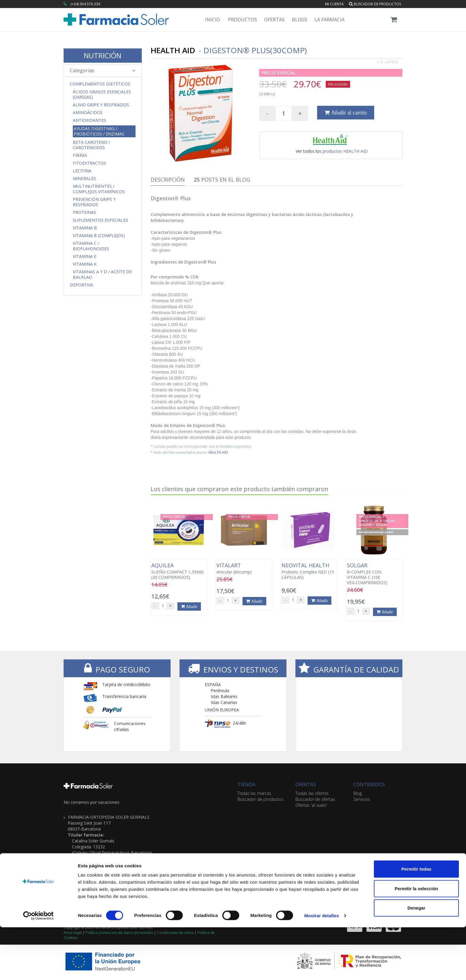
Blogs (300, 20)
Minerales (84, 179)
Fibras (80, 155)
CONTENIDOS (369, 784)
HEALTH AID (218, 452)
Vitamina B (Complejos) (99, 236)
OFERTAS (306, 784)
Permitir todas (417, 922)
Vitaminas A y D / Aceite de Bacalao (102, 275)
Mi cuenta (334, 4)
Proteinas (84, 212)
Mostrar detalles (322, 968)
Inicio (212, 20)
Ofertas (274, 20)
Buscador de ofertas (315, 799)
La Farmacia (329, 20)
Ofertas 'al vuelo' (311, 805)
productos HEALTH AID (345, 151)
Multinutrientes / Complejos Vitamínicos (99, 189)
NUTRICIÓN (103, 55)
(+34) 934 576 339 (85, 4)
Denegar (416, 961)
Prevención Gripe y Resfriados (94, 202)
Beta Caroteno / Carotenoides (92, 145)
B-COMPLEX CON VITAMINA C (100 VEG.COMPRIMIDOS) (374, 574)
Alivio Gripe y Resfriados (101, 105)
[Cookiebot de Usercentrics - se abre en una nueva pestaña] (38, 968)
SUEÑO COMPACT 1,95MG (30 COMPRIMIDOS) (179, 571)
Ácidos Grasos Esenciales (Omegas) (102, 94)
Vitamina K (85, 264)
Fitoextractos (89, 163)
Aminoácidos (88, 113)
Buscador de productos (375, 4)
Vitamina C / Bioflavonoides (91, 246)
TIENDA (246, 784)
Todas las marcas (254, 793)
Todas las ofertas (312, 793)
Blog (358, 793)
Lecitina (82, 171)
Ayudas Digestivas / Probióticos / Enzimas (99, 131)
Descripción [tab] (168, 179)
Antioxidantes (89, 120)
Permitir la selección (416, 941)
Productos (243, 20)
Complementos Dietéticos (100, 84)
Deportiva (81, 285)
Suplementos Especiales (100, 220)
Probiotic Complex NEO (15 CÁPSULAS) (309, 571)
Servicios (362, 799)
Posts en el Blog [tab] (222, 179)
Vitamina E (85, 256)
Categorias (103, 70)
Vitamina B (85, 228)
